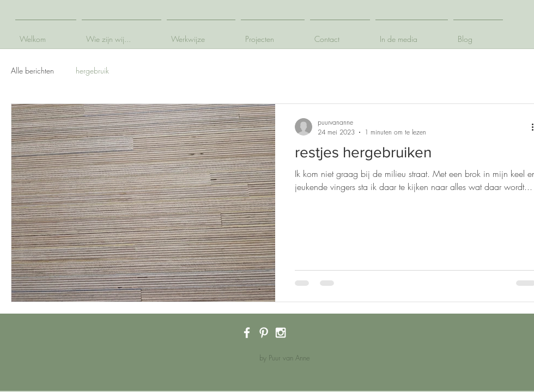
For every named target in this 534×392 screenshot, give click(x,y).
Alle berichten (32, 71)
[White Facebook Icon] (247, 333)
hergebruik (92, 71)
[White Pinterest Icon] (264, 333)
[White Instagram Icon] (281, 333)
